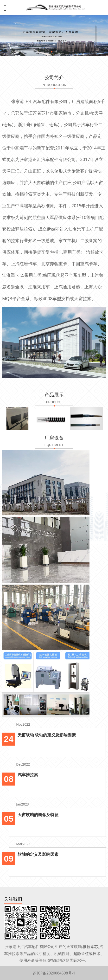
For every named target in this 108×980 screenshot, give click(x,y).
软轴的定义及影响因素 (38, 854)
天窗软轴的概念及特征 (38, 815)
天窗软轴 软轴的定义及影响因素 (47, 735)
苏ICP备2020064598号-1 (54, 973)
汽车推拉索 (28, 775)
